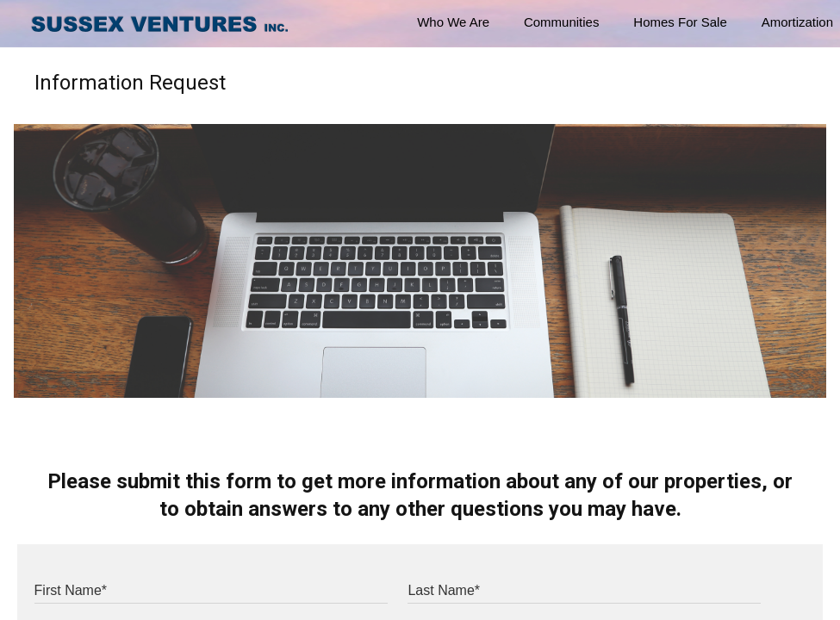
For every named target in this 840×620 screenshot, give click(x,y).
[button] (24, 24)
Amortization (797, 22)
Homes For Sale (680, 22)
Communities (562, 22)
